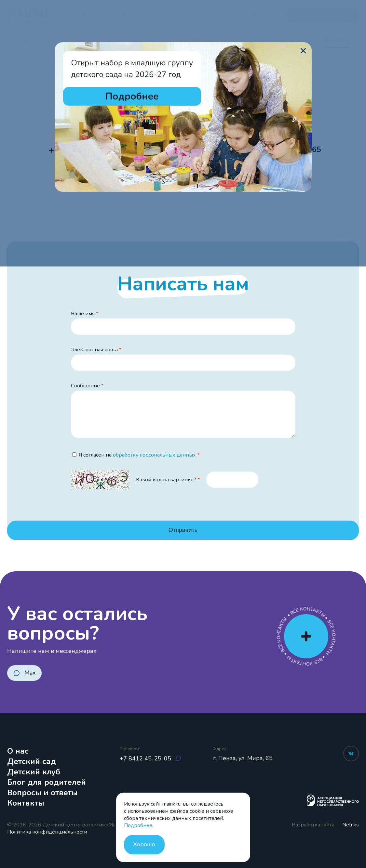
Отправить (183, 530)
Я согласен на (137, 455)
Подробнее (138, 825)
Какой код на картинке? (166, 480)
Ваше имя (83, 314)
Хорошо (144, 844)
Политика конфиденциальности (47, 832)
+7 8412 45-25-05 (146, 758)
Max (30, 673)
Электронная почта (94, 350)
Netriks (351, 825)
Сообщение (85, 386)
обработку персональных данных (154, 455)
